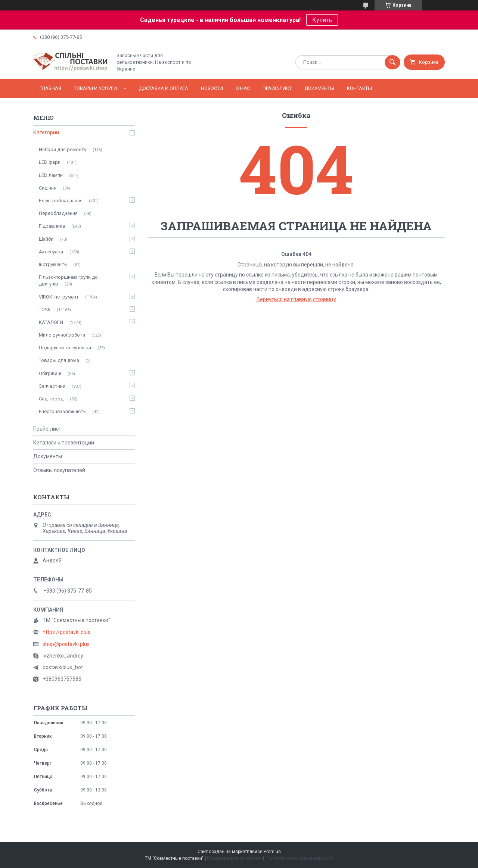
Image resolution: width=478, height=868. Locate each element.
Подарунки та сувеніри (65, 348)
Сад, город (51, 399)
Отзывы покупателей (59, 470)
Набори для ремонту (63, 149)
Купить (322, 20)
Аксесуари (51, 252)
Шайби (46, 239)
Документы (319, 88)
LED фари (50, 162)
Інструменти (53, 264)
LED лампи (51, 175)
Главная (50, 88)
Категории (46, 132)
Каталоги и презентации (64, 443)
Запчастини (52, 386)
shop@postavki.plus (66, 644)
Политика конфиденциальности (299, 858)
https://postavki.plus (66, 632)
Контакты (359, 88)
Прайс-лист (277, 88)
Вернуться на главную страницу (296, 299)
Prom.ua (272, 852)
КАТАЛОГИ (51, 322)
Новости (212, 88)
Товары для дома (59, 360)
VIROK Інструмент (59, 297)
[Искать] (392, 62)
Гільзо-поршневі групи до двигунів (68, 280)
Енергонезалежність (62, 411)
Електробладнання (61, 201)
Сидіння (48, 188)
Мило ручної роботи (62, 335)
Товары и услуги (95, 88)
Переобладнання (58, 213)
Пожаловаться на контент (235, 858)
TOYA (45, 310)
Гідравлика (52, 226)
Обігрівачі (50, 373)
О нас (243, 88)
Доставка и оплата (164, 88)
